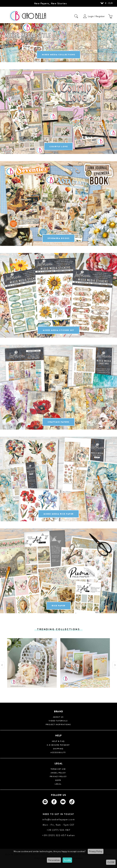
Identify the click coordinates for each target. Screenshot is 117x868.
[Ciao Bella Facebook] (54, 802)
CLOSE (111, 862)
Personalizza (54, 860)
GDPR (58, 780)
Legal (58, 784)
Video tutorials (58, 721)
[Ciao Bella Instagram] (45, 802)
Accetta (67, 860)
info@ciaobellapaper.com (58, 819)
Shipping (58, 749)
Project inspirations (58, 724)
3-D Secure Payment (58, 745)
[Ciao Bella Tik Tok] (72, 802)
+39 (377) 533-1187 (58, 830)
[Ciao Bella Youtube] (63, 802)
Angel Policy (58, 773)
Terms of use (58, 769)
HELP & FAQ (58, 741)
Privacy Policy (96, 851)
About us (58, 717)
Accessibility (58, 752)
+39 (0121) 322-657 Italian (58, 835)
